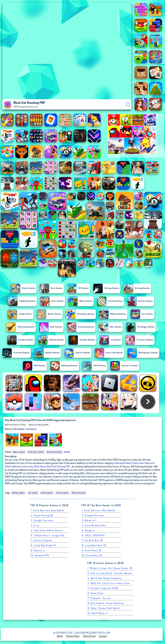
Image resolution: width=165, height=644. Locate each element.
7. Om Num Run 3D (92, 540)
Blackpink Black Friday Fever (130, 463)
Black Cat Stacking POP (39, 425)
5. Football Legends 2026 (103, 588)
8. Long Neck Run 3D (94, 545)
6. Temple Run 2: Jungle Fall (48, 535)
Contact (103, 636)
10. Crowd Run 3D (92, 555)
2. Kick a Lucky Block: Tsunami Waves (110, 573)
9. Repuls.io (38, 550)
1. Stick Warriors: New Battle (48, 510)
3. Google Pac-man (42, 520)
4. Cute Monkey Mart (94, 525)
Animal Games (18, 493)
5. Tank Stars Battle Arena (47, 530)
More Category (79, 493)
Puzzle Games (62, 493)
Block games (47, 493)
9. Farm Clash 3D (92, 550)
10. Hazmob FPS (40, 555)
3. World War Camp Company (105, 578)
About (60, 636)
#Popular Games (54, 452)
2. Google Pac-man (93, 515)
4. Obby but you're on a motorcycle (109, 583)
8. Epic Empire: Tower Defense (106, 603)
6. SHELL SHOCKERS (93, 535)
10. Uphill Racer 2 (98, 613)
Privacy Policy (73, 636)
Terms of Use (89, 636)
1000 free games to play (15, 425)
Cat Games (31, 429)
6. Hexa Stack (96, 593)
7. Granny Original (41, 540)
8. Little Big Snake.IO (43, 545)
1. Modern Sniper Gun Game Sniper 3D (110, 568)
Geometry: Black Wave (34, 466)
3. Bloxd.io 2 (89, 520)
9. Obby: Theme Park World (104, 608)
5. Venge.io (89, 530)
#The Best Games (36, 452)
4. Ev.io (35, 525)
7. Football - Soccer (99, 598)
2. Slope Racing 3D (42, 515)
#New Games (19, 452)
